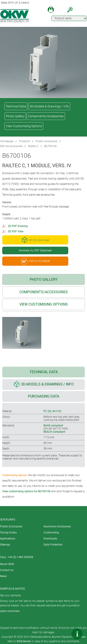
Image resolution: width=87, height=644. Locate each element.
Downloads (50, 539)
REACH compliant (54, 432)
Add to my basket (35, 261)
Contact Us (7, 570)
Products (24, 141)
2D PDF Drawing (18, 226)
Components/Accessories (46, 116)
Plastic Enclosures (11, 526)
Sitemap (5, 545)
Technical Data (16, 106)
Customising (51, 533)
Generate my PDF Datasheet (35, 250)
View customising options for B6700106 (26, 491)
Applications (8, 539)
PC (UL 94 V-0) (52, 411)
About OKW (7, 564)
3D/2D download (35, 240)
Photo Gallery (15, 116)
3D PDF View (16, 231)
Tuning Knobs (8, 533)
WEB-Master (24, 641)
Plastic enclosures (46, 141)
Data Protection (53, 545)
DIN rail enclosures (11, 146)
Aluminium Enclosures (57, 526)
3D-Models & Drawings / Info (49, 106)
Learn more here (10, 611)
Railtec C (33, 146)
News (3, 576)
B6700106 (50, 146)
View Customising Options (24, 126)
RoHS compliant (53, 426)
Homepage (7, 141)
